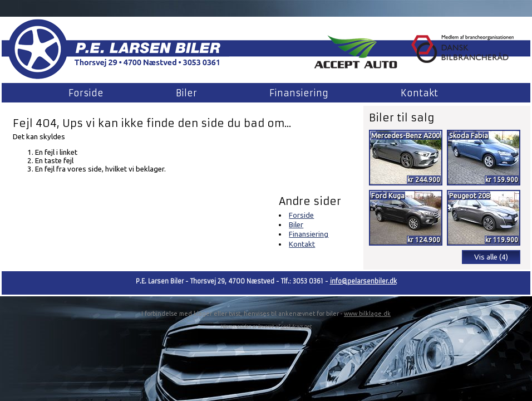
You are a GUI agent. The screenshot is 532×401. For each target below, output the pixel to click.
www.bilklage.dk (367, 314)
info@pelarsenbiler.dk (363, 281)
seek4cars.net (296, 326)
